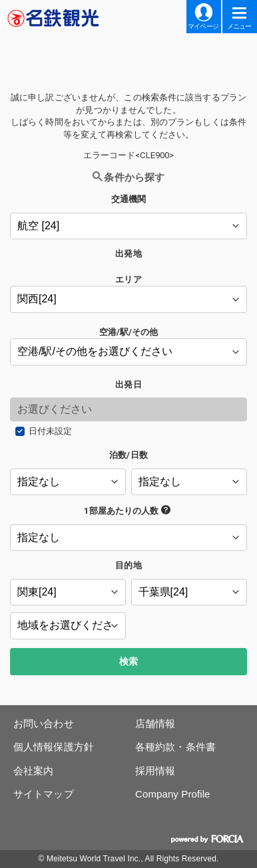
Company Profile (173, 794)
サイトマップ (44, 794)
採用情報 (155, 771)
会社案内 (33, 771)
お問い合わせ (44, 723)
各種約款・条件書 (175, 747)
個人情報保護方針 (54, 747)
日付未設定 (51, 431)
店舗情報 (155, 723)
